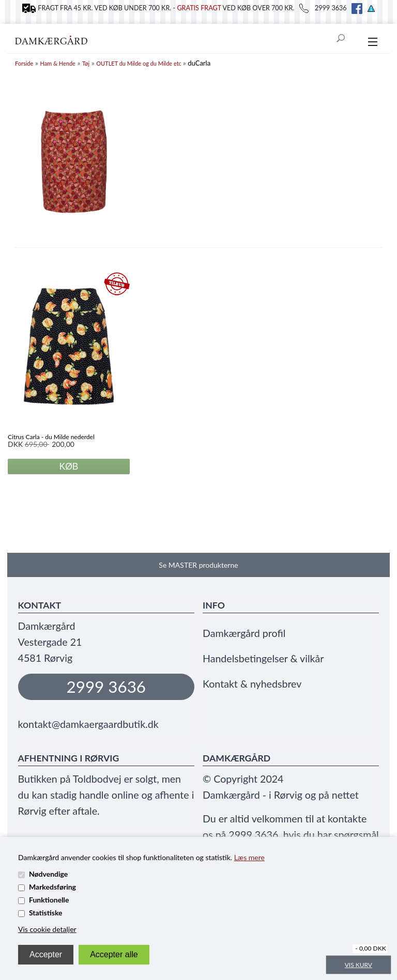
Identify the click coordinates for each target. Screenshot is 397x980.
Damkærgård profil (244, 633)
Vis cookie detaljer (47, 929)
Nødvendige (48, 874)
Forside (24, 63)
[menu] (372, 42)
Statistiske (46, 913)
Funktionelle (49, 900)
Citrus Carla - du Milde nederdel (51, 437)
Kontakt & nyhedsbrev (252, 684)
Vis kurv (358, 965)
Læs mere (249, 857)
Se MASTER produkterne (198, 565)
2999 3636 (106, 687)
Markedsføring (52, 887)
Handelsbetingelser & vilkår (263, 658)
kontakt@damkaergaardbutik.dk (88, 724)
